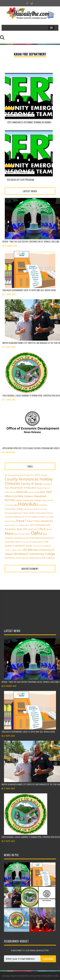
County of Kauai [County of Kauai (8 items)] (31, 484)
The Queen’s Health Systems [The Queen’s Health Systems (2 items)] (31, 542)
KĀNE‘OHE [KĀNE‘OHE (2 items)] (33, 529)
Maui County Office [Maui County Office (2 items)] (22, 534)
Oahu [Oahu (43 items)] (36, 533)
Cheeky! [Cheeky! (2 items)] (44, 475)
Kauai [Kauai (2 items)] (7, 525)
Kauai (9, 108)
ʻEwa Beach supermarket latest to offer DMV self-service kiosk (29, 290)
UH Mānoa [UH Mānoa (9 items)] (30, 550)
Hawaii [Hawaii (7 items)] (29, 496)
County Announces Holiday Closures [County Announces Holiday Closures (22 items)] (29, 481)
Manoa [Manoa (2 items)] (49, 529)
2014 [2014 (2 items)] (32, 475)
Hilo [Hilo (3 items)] (15, 505)
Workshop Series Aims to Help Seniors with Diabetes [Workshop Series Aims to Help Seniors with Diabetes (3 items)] (30, 558)
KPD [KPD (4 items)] (25, 529)
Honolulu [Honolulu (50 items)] (28, 504)
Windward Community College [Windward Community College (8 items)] (34, 554)
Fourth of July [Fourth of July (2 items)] (33, 492)
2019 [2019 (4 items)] (37, 475)
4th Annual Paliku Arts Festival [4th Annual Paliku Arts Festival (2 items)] (17, 475)
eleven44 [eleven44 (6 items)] (22, 492)
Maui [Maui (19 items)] (9, 533)
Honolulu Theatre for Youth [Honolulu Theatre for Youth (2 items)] (35, 509)
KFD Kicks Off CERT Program (21, 180)
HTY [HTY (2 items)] (26, 517)
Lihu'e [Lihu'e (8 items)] (42, 529)
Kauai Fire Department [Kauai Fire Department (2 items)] (20, 525)
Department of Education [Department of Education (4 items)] (23, 488)
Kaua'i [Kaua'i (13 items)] (21, 521)
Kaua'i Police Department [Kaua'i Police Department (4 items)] (40, 521)
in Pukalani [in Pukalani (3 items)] (33, 517)
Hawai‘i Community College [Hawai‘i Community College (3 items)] (28, 500)
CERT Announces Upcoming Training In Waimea (29, 122)
